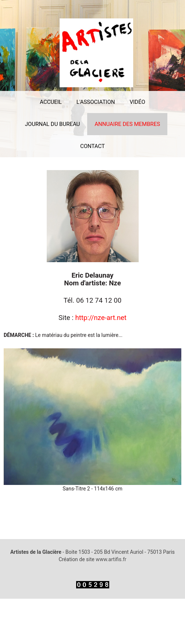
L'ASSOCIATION (96, 102)
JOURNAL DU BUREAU (53, 124)
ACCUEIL (51, 102)
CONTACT (92, 146)
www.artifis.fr (111, 559)
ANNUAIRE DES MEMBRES (127, 124)
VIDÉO (137, 102)
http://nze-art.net (101, 318)
